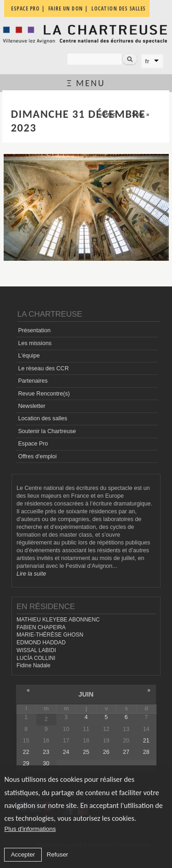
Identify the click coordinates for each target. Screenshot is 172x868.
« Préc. (108, 115)
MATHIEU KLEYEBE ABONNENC (58, 620)
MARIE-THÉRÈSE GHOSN (50, 635)
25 (86, 752)
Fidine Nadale (33, 665)
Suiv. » (141, 115)
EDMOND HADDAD (41, 643)
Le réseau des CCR (43, 368)
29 (26, 764)
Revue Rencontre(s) (44, 394)
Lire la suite (31, 574)
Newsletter (32, 406)
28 (146, 752)
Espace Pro (33, 444)
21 (146, 741)
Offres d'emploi (37, 456)
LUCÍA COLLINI (36, 658)
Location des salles (42, 418)
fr (147, 61)
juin (86, 694)
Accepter (23, 854)
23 (46, 752)
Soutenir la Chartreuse (47, 431)
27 (126, 752)
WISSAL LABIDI (36, 650)
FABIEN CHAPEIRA (41, 627)
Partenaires (33, 381)
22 (26, 752)
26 (106, 752)
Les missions (35, 343)
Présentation (34, 330)
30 (46, 764)
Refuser (58, 854)
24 (66, 752)
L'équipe (29, 356)
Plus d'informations (30, 829)
